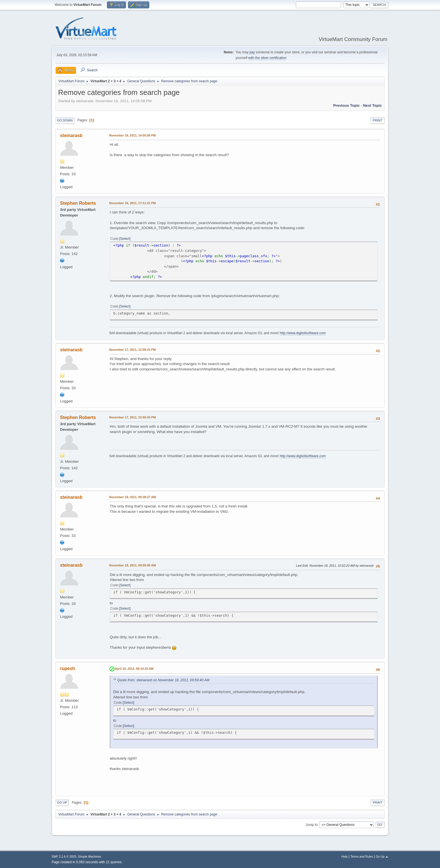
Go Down (65, 120)
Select (125, 239)
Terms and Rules (362, 856)
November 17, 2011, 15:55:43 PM (132, 417)
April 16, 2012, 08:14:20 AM (134, 669)
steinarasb (71, 135)
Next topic (373, 105)
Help (345, 856)
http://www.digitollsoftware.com (303, 333)
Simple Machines (90, 856)
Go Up (62, 803)
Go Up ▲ (382, 856)
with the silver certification (268, 58)
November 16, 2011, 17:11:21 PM (132, 203)
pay (252, 52)
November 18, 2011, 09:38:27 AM (132, 497)
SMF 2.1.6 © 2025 (64, 856)
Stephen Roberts (78, 203)
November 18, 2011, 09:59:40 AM (132, 565)
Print (377, 120)
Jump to (312, 824)
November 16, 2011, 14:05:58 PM (132, 135)
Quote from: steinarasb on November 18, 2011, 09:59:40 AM (163, 680)
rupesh (67, 668)
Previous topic (346, 105)
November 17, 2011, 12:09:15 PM (132, 350)
